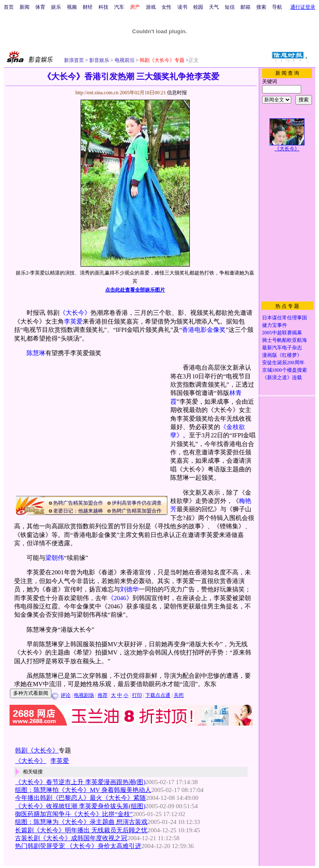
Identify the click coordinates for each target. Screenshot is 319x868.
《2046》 (120, 598)
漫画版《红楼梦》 (282, 355)
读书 (182, 7)
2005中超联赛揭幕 (282, 333)
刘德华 (129, 589)
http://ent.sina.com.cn (97, 93)
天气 (214, 7)
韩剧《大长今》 (37, 750)
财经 (88, 7)
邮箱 (245, 7)
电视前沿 (124, 60)
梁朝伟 (55, 558)
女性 (167, 7)
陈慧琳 (36, 353)
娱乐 (56, 7)
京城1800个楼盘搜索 (285, 370)
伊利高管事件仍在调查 (137, 503)
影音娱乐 (99, 60)
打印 (137, 695)
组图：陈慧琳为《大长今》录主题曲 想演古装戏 (81, 822)
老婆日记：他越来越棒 (78, 511)
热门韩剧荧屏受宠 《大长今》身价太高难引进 (78, 846)
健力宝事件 (275, 325)
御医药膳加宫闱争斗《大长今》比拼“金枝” (74, 814)
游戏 (151, 7)
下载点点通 (158, 695)
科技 (103, 7)
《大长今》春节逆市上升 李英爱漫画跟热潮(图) (80, 782)
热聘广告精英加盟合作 (78, 503)
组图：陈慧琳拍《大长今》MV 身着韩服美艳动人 (83, 790)
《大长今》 (75, 313)
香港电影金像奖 (204, 330)
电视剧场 (84, 695)
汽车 (119, 7)
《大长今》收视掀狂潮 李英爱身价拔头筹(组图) (80, 806)
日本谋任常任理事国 (285, 318)
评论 (66, 695)
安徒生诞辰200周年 (283, 363)
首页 (9, 7)
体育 (40, 7)
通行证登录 (303, 7)
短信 (230, 7)
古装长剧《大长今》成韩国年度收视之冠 (71, 838)
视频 (72, 7)
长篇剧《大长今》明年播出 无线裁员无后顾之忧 (81, 830)
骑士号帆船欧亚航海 (285, 340)
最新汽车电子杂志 (282, 348)
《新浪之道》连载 (282, 378)
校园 (198, 7)
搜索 (261, 7)
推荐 (103, 695)
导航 (277, 7)
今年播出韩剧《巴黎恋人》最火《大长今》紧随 (80, 798)
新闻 (25, 7)
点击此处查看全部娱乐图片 (135, 290)
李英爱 (73, 321)
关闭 (179, 695)
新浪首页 (74, 60)
